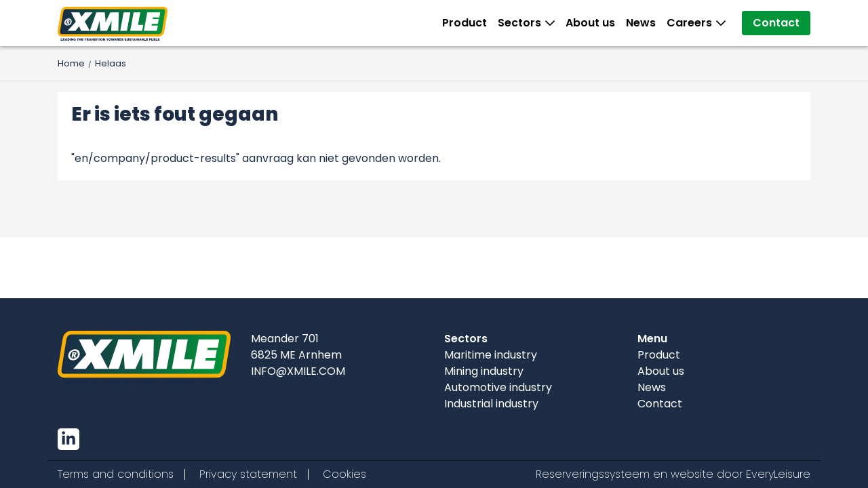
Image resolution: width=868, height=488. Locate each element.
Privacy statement (248, 474)
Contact (776, 23)
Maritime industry (491, 355)
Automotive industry (498, 387)
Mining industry (484, 371)
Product (465, 23)
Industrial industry (491, 404)
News (641, 23)
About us (590, 23)
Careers (692, 23)
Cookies (344, 474)
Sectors (522, 23)
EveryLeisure (778, 474)
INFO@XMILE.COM (298, 371)
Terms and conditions (116, 474)
